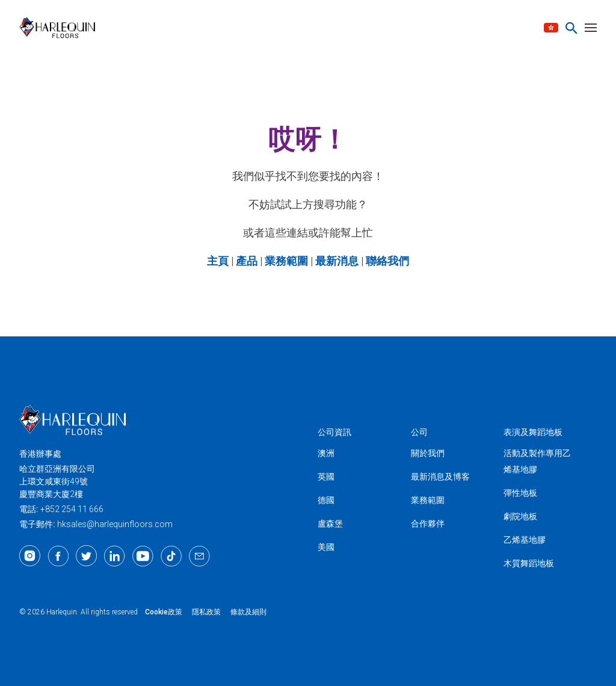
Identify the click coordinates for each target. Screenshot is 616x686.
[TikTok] (171, 556)
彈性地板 (520, 493)
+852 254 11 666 (72, 509)
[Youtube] (143, 556)
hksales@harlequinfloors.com (115, 524)
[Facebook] (58, 556)
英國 (326, 477)
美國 (326, 547)
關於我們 (428, 453)
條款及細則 (248, 612)
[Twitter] (86, 556)
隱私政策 (206, 612)
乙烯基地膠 (525, 540)
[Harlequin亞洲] (61, 28)
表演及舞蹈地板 (533, 432)
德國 (326, 500)
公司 (419, 432)
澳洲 (326, 453)
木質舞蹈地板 (529, 563)
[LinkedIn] (115, 556)
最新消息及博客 (440, 477)
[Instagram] (30, 556)
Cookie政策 (164, 612)
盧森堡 (330, 524)
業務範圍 (428, 500)
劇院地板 (520, 516)
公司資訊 (334, 432)
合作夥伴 (428, 524)
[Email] (199, 556)
